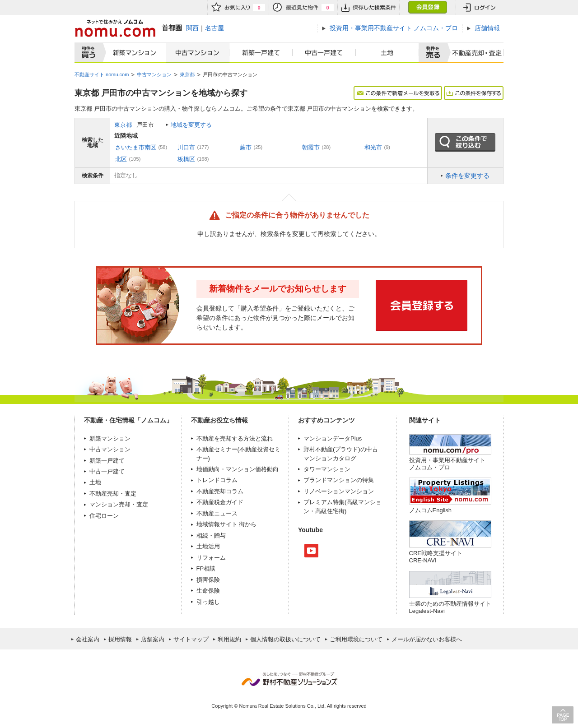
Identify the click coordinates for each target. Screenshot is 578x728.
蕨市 (246, 147)
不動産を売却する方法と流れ (235, 438)
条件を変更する (467, 176)
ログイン (480, 7)
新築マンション (133, 53)
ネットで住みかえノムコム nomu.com (115, 28)
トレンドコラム (217, 480)
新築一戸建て (261, 53)
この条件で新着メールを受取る (398, 93)
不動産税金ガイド (220, 502)
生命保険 (208, 591)
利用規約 (229, 639)
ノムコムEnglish (431, 510)
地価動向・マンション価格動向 (238, 469)
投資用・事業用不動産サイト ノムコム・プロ (447, 464)
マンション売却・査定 (119, 504)
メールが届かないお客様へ (427, 639)
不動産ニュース (217, 513)
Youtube (311, 551)
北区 (121, 159)
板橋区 (186, 159)
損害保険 (208, 580)
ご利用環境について (356, 639)
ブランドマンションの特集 (339, 480)
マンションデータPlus (333, 438)
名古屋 (214, 28)
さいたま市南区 (136, 147)
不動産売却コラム (220, 491)
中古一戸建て (324, 53)
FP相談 (206, 568)
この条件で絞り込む (465, 143)
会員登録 (427, 7)
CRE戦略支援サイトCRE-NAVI (436, 557)
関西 (192, 28)
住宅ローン (104, 516)
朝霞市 (311, 147)
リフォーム (211, 558)
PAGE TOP (563, 715)
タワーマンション (327, 469)
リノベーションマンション (339, 491)
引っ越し (208, 602)
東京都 (123, 125)
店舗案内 (153, 639)
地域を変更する (191, 125)
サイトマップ (191, 639)
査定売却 (473, 53)
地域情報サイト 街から (227, 524)
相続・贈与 (211, 536)
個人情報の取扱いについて (285, 639)
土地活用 (208, 546)
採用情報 (120, 639)
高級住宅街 (330, 511)
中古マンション (198, 53)
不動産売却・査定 (113, 494)
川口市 (186, 147)
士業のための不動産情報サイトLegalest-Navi (450, 607)
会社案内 (88, 639)
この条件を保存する (474, 93)
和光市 (373, 147)
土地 (387, 53)
